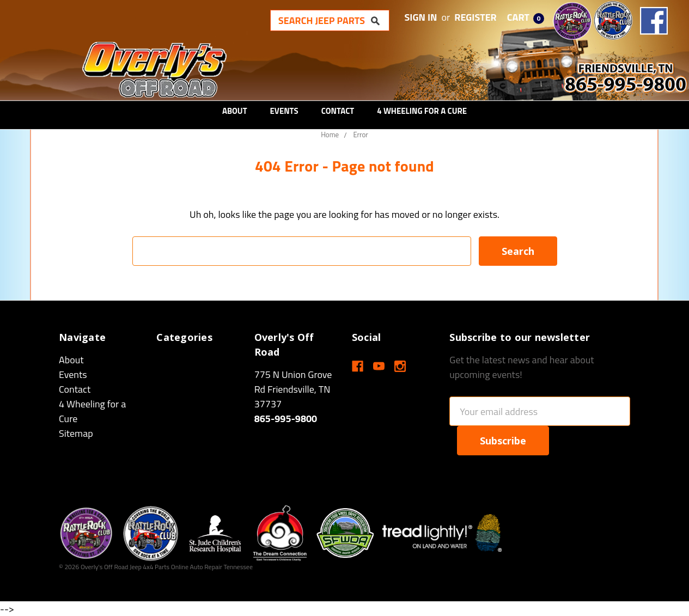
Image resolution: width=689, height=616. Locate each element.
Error (360, 135)
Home (330, 135)
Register (475, 17)
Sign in (421, 17)
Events (284, 111)
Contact (338, 111)
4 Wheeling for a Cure (422, 111)
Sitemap (76, 433)
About (235, 111)
